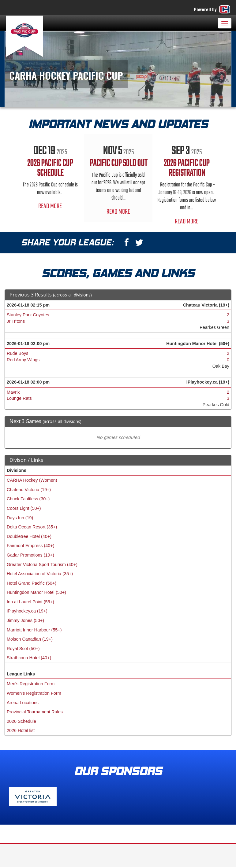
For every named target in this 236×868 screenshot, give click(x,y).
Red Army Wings (23, 360)
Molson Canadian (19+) (30, 639)
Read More (50, 206)
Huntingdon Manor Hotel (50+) (36, 592)
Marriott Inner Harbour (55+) (34, 630)
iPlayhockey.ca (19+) (27, 611)
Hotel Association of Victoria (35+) (40, 574)
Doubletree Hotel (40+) (29, 536)
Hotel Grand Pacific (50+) (32, 583)
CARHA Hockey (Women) (32, 480)
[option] (50, 175)
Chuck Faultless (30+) (28, 499)
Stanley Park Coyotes (28, 315)
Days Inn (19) (20, 518)
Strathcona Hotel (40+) (29, 658)
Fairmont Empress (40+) (31, 546)
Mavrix (13, 392)
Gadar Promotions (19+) (30, 555)
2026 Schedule (21, 721)
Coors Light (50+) (24, 508)
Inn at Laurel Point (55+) (30, 602)
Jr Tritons (16, 321)
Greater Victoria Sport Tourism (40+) (42, 565)
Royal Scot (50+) (23, 649)
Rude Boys (17, 353)
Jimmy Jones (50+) (25, 620)
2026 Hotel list (21, 730)
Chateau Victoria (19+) (29, 490)
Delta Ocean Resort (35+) (32, 527)
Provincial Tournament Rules (35, 712)
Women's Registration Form (34, 693)
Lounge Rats (19, 398)
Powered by (213, 9)
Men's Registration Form (31, 684)
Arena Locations (23, 703)
